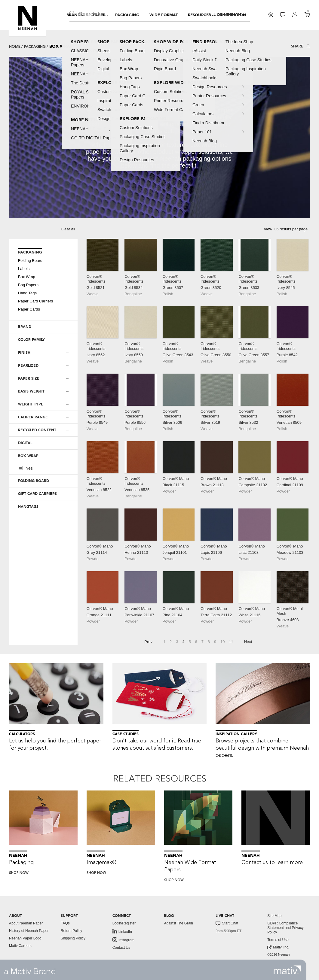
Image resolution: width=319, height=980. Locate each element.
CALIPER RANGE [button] (33, 417)
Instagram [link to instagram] (123, 940)
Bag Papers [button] (28, 285)
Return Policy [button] (71, 931)
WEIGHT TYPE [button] (31, 404)
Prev (148, 642)
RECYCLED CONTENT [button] (37, 430)
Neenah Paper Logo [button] (25, 938)
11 (231, 642)
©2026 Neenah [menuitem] (278, 954)
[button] (27, 18)
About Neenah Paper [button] (26, 923)
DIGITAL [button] (25, 443)
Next (248, 642)
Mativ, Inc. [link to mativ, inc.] (278, 947)
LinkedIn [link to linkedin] (122, 931)
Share (301, 46)
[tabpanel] (159, 137)
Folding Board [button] (30, 261)
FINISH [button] (24, 353)
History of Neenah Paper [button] (29, 931)
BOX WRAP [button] (28, 456)
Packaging (35, 47)
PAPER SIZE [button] (29, 378)
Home (15, 47)
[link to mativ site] (287, 970)
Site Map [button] (274, 916)
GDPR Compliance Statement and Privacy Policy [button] (285, 928)
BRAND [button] (25, 327)
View (268, 229)
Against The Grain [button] (178, 923)
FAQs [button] (65, 923)
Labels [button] (24, 269)
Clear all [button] (68, 229)
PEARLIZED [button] (28, 366)
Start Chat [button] (227, 924)
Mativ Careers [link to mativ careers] (20, 946)
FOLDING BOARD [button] (34, 481)
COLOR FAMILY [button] (31, 340)
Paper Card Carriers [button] (35, 301)
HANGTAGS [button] (28, 507)
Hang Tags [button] (27, 293)
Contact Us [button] (121, 948)
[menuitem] (75, 15)
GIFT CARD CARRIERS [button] (37, 494)
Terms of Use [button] (278, 940)
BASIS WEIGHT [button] (31, 391)
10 (222, 642)
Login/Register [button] (124, 923)
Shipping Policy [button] (73, 938)
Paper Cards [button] (29, 309)
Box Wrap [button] (27, 277)
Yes (25, 468)
